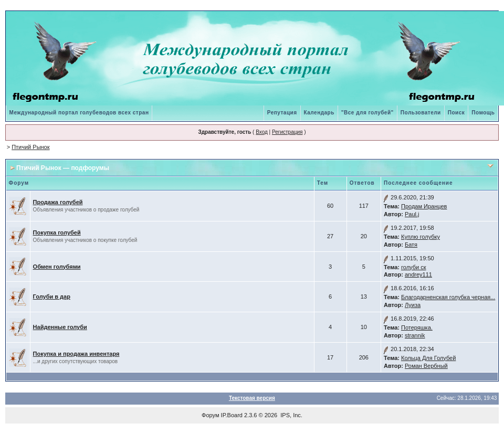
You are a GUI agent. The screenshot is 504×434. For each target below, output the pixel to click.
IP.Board (232, 415)
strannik (415, 335)
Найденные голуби (60, 327)
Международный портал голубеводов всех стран (79, 113)
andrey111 (418, 274)
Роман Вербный (426, 366)
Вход (262, 132)
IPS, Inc (291, 415)
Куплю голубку (421, 237)
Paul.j (412, 214)
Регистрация (287, 132)
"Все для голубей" (367, 113)
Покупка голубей (57, 232)
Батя (411, 245)
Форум (210, 415)
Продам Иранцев (424, 206)
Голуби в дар (52, 297)
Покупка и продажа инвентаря (76, 354)
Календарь (319, 113)
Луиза (413, 305)
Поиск (456, 113)
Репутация (282, 113)
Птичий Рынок (30, 147)
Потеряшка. (417, 327)
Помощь (483, 113)
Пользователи (421, 113)
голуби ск (414, 267)
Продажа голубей (58, 202)
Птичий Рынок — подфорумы (63, 168)
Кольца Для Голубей (428, 358)
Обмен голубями (57, 267)
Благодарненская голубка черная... (448, 297)
